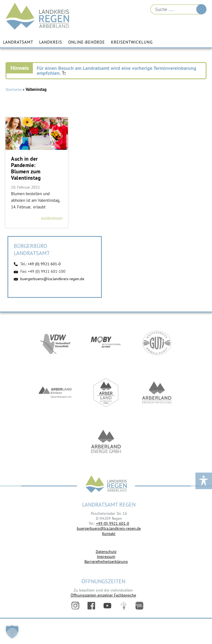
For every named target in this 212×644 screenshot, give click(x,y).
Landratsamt (18, 42)
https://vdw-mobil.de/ (55, 343)
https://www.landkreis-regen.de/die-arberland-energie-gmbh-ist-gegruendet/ (106, 442)
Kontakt (109, 534)
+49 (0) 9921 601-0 (44, 264)
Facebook (91, 606)
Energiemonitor (139, 606)
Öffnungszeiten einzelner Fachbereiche (103, 595)
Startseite (14, 89)
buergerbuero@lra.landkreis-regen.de (52, 279)
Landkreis (51, 42)
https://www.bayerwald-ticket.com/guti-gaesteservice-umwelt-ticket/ (157, 343)
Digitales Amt (123, 606)
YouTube (107, 606)
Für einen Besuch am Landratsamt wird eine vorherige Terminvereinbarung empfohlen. (116, 71)
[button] (12, 632)
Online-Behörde (87, 42)
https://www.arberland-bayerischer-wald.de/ (106, 393)
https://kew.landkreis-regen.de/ (157, 393)
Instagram (75, 606)
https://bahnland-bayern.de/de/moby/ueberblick (106, 343)
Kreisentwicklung (132, 42)
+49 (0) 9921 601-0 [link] (113, 523)
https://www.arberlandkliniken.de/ (55, 393)
